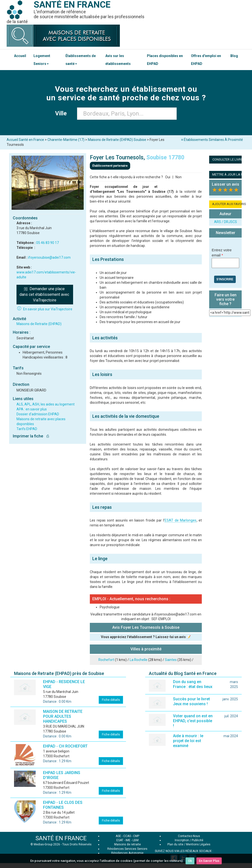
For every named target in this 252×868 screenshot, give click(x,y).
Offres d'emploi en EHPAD (206, 60)
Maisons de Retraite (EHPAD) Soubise (117, 140)
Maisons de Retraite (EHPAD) (39, 324)
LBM (136, 840)
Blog (234, 56)
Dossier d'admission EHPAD (38, 414)
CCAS (127, 836)
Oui (168, 177)
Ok (190, 861)
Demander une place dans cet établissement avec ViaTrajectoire (45, 294)
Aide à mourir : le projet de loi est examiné (188, 741)
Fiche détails (111, 700)
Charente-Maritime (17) (66, 140)
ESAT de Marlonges (181, 520)
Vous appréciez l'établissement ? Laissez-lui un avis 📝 (146, 637)
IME (128, 840)
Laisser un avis (226, 184)
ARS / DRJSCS (226, 222)
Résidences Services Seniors (127, 849)
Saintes (171, 660)
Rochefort (106, 660)
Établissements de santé (81, 60)
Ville (62, 113)
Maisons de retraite (127, 844)
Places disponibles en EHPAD (165, 60)
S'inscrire (225, 279)
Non (179, 177)
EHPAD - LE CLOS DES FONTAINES (63, 805)
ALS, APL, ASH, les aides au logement (46, 404)
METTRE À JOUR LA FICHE (227, 174)
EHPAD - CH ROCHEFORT (65, 746)
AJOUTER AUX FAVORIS (227, 204)
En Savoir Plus (209, 861)
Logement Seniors (42, 60)
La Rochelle (139, 660)
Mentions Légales (198, 844)
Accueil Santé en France (25, 140)
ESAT (120, 840)
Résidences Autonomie (127, 853)
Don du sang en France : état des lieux (193, 684)
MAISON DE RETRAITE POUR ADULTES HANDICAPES (63, 716)
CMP (136, 836)
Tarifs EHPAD (27, 429)
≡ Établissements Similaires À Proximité (212, 140)
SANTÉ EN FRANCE (61, 838)
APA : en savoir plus (32, 409)
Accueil (20, 56)
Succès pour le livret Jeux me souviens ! (191, 701)
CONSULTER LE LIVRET (228, 159)
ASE (118, 836)
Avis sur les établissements (118, 60)
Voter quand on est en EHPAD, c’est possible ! (193, 721)
